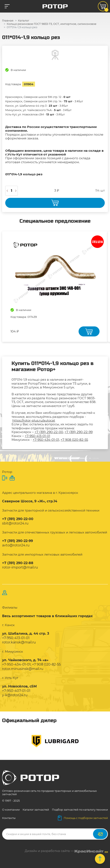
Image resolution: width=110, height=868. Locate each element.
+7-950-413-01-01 (37, 436)
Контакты (9, 818)
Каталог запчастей (36, 810)
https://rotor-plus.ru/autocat (34, 420)
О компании (11, 810)
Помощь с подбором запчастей (83, 818)
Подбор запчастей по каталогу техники (80, 810)
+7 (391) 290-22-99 (79, 432)
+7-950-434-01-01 (46, 440)
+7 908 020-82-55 (74, 440)
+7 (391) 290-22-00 (49, 432)
